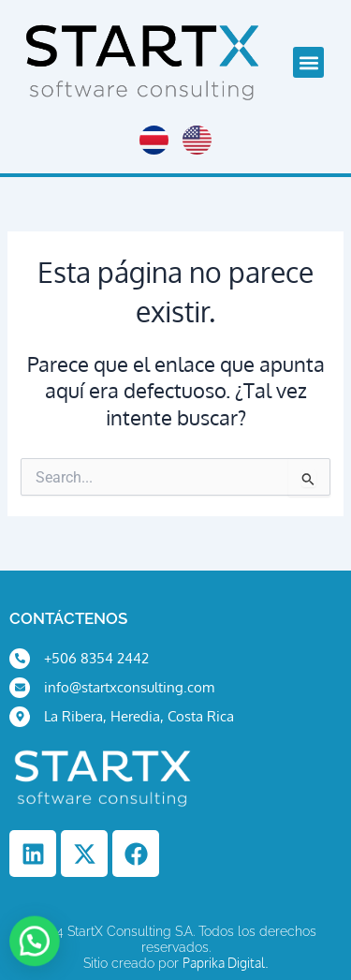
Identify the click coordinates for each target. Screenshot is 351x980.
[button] (308, 62)
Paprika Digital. (226, 963)
